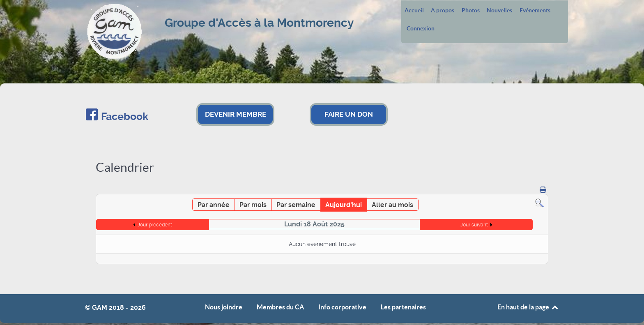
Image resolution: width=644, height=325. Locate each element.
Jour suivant (474, 225)
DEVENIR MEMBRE (236, 114)
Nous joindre (224, 307)
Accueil (414, 11)
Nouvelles (499, 11)
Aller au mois (392, 205)
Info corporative (342, 307)
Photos (471, 11)
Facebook (125, 116)
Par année (214, 205)
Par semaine (296, 205)
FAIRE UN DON (349, 114)
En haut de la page (528, 307)
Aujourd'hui (344, 205)
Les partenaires (403, 307)
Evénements (535, 11)
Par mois (253, 205)
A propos (443, 11)
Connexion (421, 29)
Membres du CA (280, 307)
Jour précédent (155, 225)
